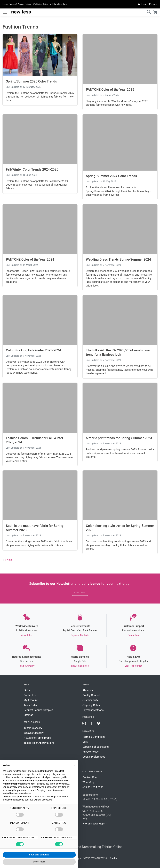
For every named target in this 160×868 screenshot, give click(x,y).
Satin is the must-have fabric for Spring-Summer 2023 (35, 528)
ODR (85, 742)
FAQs (27, 690)
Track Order (30, 705)
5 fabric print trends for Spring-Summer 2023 (119, 438)
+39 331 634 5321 (93, 787)
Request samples (80, 666)
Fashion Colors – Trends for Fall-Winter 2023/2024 (35, 440)
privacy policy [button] (50, 774)
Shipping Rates (91, 705)
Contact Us (30, 695)
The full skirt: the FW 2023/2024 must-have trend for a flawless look (118, 352)
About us (88, 690)
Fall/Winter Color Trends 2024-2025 (32, 169)
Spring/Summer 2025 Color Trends (31, 81)
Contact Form (90, 777)
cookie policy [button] (63, 784)
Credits (114, 858)
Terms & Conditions (94, 737)
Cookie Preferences (94, 757)
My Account (31, 700)
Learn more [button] (39, 862)
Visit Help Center (133, 666)
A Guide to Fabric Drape (37, 738)
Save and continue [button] (39, 855)
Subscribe (80, 593)
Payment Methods (80, 635)
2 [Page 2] (5, 560)
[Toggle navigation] (5, 12)
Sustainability (90, 700)
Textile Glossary (33, 728)
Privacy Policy (91, 752)
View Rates (27, 635)
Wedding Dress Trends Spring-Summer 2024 (118, 259)
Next (9, 560)
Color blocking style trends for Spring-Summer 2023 (120, 528)
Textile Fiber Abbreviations (39, 743)
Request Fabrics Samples (38, 710)
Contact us (133, 635)
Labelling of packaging (96, 747)
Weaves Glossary (34, 733)
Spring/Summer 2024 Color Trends (111, 176)
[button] (74, 765)
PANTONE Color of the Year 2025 (110, 90)
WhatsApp (88, 782)
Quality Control (91, 695)
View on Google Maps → (95, 824)
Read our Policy (27, 666)
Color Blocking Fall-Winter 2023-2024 (33, 350)
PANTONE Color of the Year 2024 (30, 259)
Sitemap (28, 715)
